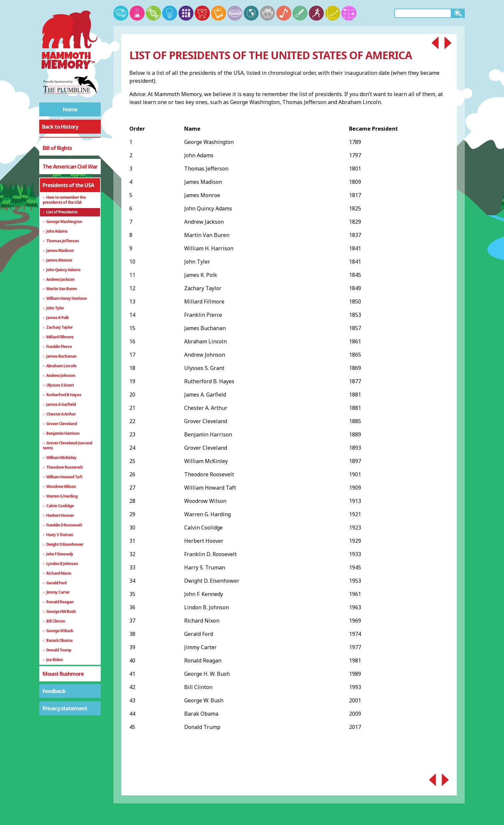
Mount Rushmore (63, 674)
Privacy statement (65, 708)
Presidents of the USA (68, 185)
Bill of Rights (57, 148)
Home (70, 109)
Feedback (54, 691)
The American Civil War (70, 167)
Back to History (60, 127)
